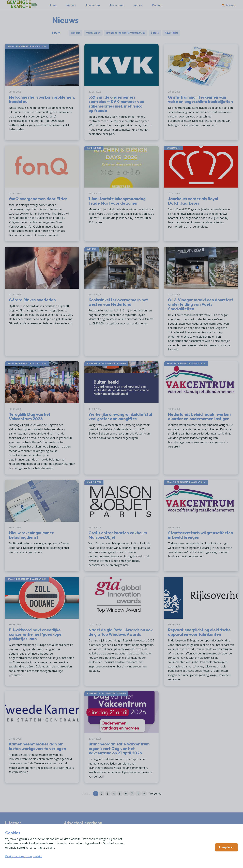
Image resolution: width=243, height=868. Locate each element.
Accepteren (226, 847)
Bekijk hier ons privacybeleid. (24, 856)
